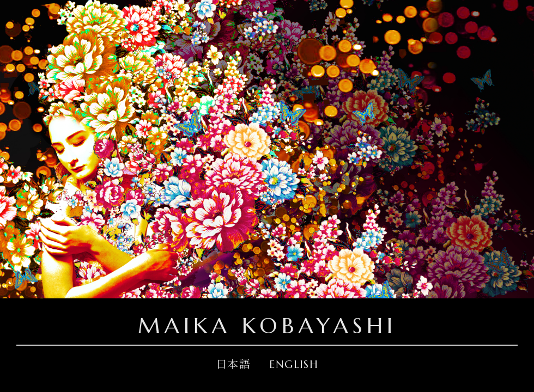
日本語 (233, 365)
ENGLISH (294, 365)
